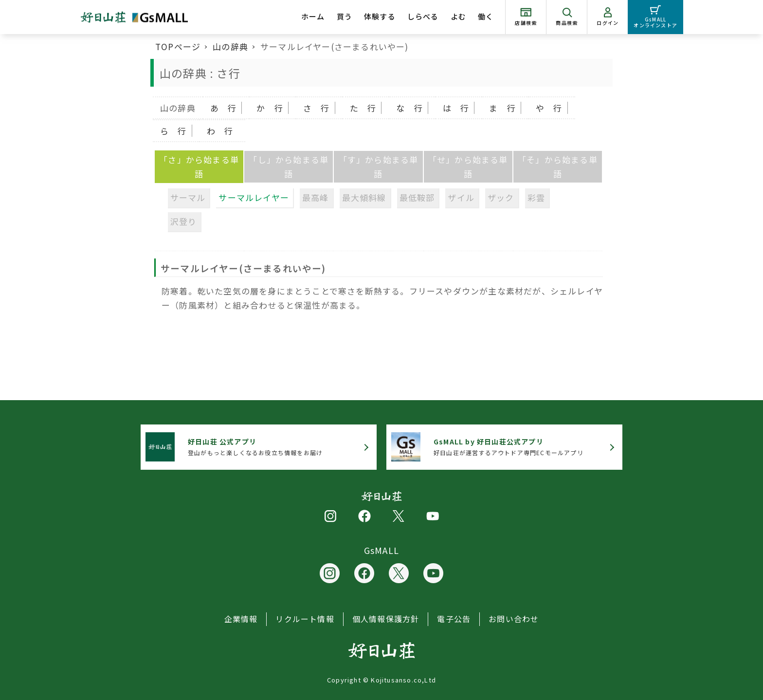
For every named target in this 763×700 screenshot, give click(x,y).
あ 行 (224, 108)
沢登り (184, 221)
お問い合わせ (514, 619)
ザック (501, 197)
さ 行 (317, 108)
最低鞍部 (417, 197)
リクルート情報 (305, 619)
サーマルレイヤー (254, 197)
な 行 (409, 108)
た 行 (363, 108)
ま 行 (502, 108)
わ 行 (220, 131)
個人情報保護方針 (386, 619)
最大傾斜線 (364, 197)
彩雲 (536, 197)
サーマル (188, 197)
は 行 (456, 108)
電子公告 (454, 619)
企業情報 (241, 619)
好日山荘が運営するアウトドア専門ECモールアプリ (509, 447)
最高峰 (316, 197)
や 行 (549, 108)
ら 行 (173, 131)
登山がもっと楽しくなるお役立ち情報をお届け (255, 447)
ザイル (461, 197)
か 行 (270, 108)
